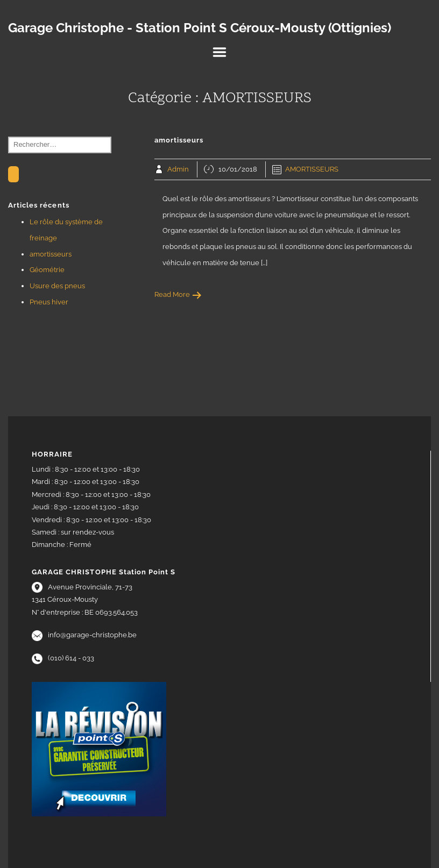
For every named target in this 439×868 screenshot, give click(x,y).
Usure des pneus (57, 286)
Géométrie (47, 270)
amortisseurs (51, 254)
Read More (178, 294)
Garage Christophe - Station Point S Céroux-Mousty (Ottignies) (200, 28)
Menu (219, 52)
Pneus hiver (49, 302)
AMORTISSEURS (312, 169)
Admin (178, 169)
